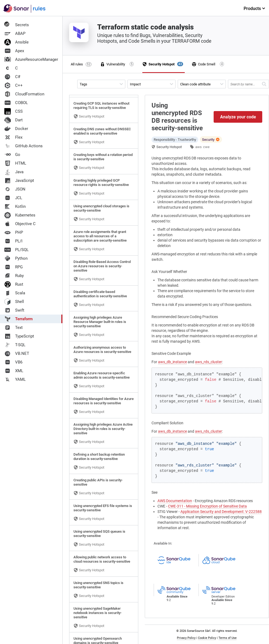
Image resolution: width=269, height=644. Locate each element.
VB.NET (17, 353)
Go (12, 155)
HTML (15, 163)
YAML (15, 379)
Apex (14, 51)
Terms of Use (228, 638)
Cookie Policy (207, 638)
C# (12, 77)
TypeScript (19, 336)
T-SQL (15, 345)
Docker (16, 129)
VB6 (13, 362)
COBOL (16, 103)
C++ (14, 85)
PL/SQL (16, 250)
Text (14, 328)
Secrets (17, 25)
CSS (14, 111)
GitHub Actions (23, 146)
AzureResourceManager (31, 59)
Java (14, 172)
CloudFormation (24, 94)
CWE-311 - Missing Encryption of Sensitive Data (207, 506)
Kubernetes (20, 215)
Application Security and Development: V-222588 (221, 512)
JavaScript (19, 181)
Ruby (14, 276)
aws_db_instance (172, 362)
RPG (14, 267)
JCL (13, 198)
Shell (14, 302)
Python (16, 258)
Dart (14, 120)
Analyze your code (238, 117)
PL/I (13, 241)
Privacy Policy (186, 638)
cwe (206, 147)
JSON (15, 189)
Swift (14, 310)
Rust (14, 284)
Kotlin (15, 206)
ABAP (15, 34)
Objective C (20, 224)
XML (14, 371)
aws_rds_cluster (209, 362)
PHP (14, 232)
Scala (15, 293)
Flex (13, 137)
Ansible (16, 42)
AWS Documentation (175, 501)
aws (199, 147)
